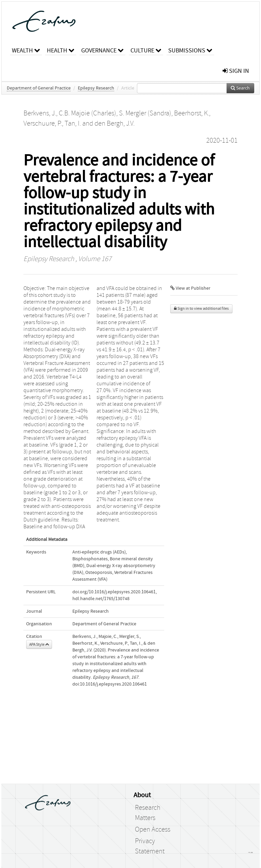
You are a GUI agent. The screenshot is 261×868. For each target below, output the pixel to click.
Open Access (153, 830)
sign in (236, 71)
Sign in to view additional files (201, 309)
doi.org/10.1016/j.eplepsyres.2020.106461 (114, 592)
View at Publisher (190, 288)
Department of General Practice (39, 88)
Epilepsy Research (96, 88)
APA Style (39, 644)
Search (240, 88)
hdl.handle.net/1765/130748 (101, 599)
